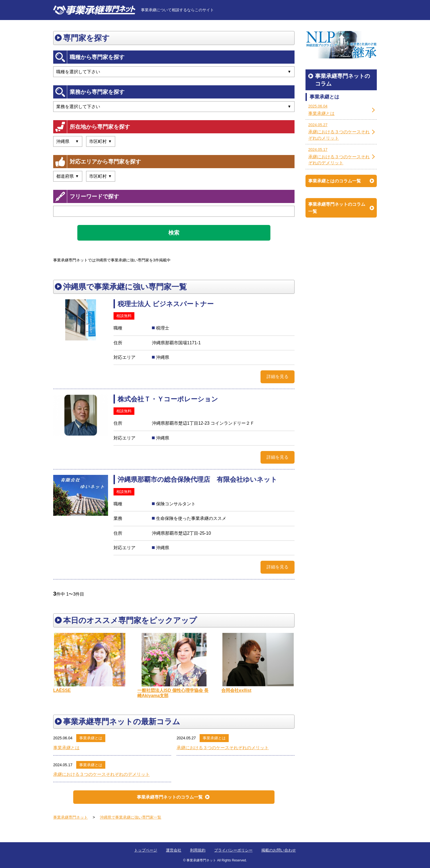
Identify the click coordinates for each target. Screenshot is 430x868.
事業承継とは (91, 738)
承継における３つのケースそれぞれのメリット (223, 748)
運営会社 (174, 850)
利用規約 (198, 850)
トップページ (146, 850)
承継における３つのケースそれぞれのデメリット (101, 774)
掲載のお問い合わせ (279, 850)
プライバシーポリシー (233, 850)
